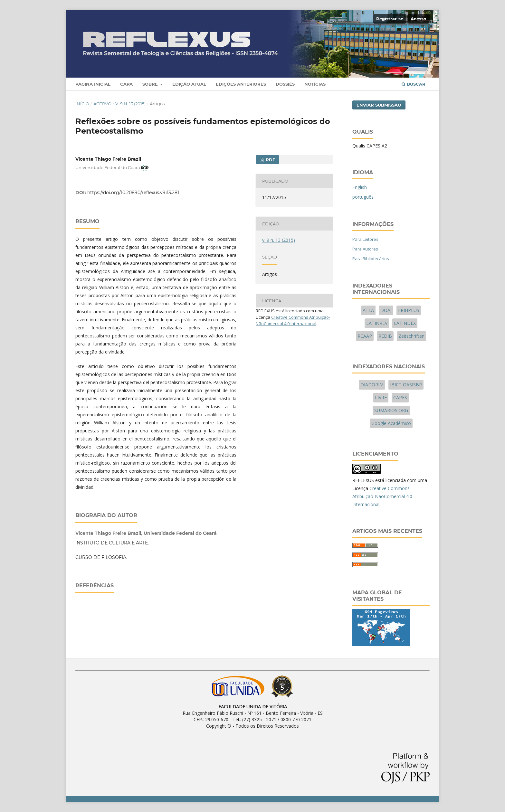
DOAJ (386, 310)
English (360, 187)
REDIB (385, 336)
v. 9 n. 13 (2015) (130, 104)
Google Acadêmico (391, 423)
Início (82, 104)
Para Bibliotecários (371, 259)
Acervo (102, 104)
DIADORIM (372, 385)
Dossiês (285, 84)
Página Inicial (93, 84)
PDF (270, 160)
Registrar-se (390, 19)
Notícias (315, 84)
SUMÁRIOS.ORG (391, 410)
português (363, 197)
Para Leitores (365, 239)
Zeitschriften (411, 336)
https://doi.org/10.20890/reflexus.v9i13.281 (133, 193)
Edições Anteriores (241, 84)
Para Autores (365, 249)
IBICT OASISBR (406, 385)
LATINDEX (405, 323)
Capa (126, 84)
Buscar (414, 84)
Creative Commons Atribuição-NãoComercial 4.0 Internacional (382, 496)
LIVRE (381, 397)
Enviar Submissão (379, 105)
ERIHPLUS (409, 310)
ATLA (368, 310)
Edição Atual (189, 84)
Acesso (419, 19)
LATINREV (377, 323)
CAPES (400, 397)
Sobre (151, 84)
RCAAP (365, 336)
